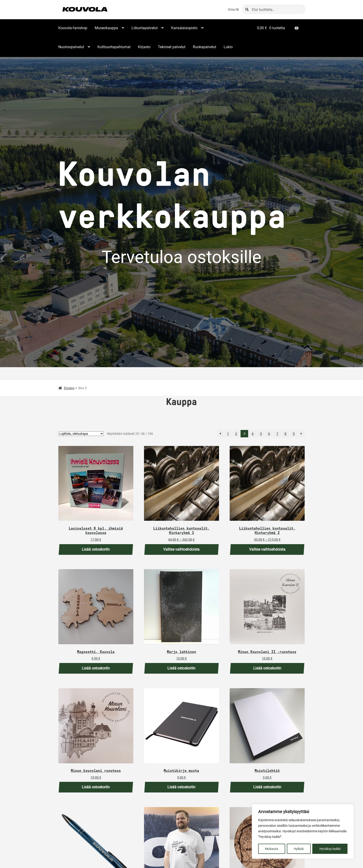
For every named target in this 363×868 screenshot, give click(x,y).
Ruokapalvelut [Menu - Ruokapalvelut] (205, 47)
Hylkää (299, 849)
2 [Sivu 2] (236, 434)
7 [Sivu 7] (277, 434)
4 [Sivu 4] (253, 434)
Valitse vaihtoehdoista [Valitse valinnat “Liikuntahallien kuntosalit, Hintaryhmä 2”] (267, 549)
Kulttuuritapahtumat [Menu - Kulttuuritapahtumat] (114, 47)
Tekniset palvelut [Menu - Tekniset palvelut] (172, 47)
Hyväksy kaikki (330, 849)
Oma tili (233, 9)
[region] (303, 832)
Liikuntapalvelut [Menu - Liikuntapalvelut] (145, 28)
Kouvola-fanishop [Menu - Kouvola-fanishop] (73, 28)
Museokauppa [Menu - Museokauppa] (106, 28)
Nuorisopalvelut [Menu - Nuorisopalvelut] (71, 47)
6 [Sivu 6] (269, 434)
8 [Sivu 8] (285, 434)
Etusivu (69, 388)
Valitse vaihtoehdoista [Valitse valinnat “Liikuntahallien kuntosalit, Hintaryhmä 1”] (181, 549)
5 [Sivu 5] (261, 434)
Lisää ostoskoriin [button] (96, 549)
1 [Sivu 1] (228, 434)
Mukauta (272, 849)
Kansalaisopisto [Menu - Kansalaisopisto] (184, 28)
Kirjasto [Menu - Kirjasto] (144, 47)
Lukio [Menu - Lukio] (228, 47)
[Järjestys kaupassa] (81, 434)
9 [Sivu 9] (294, 434)
